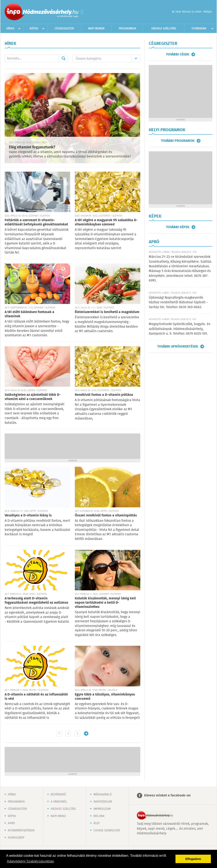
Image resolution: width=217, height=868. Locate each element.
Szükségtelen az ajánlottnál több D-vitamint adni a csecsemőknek (33, 397)
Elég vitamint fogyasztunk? (32, 147)
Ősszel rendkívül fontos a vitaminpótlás (106, 515)
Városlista (82, 12)
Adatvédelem (103, 802)
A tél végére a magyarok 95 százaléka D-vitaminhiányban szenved (106, 222)
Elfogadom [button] (193, 859)
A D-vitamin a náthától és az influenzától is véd (36, 697)
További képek (178, 227)
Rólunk (99, 816)
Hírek (10, 29)
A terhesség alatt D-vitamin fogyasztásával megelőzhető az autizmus (36, 601)
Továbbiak (199, 29)
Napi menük (96, 29)
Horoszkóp (16, 838)
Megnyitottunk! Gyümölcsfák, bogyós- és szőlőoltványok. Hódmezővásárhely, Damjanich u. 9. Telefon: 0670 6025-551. (179, 329)
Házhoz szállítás (164, 29)
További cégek (178, 54)
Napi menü (58, 816)
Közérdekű (58, 795)
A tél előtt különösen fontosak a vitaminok (29, 314)
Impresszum (102, 809)
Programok (127, 29)
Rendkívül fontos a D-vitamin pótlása (104, 395)
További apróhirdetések (178, 346)
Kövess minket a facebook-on (167, 796)
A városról (59, 802)
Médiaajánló (103, 795)
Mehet (63, 58)
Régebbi (86, 733)
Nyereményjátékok (21, 831)
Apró (11, 823)
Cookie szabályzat (107, 831)
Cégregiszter (64, 29)
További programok (178, 141)
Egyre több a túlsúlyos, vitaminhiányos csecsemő (105, 697)
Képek (34, 29)
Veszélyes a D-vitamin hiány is (28, 515)
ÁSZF (97, 823)
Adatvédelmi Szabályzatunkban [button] (30, 861)
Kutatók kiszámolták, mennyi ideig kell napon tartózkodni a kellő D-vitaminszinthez (105, 603)
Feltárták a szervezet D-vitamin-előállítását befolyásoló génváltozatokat (36, 222)
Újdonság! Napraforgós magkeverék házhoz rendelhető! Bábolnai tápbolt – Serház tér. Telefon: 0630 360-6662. (178, 302)
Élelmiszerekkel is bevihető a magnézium (107, 312)
